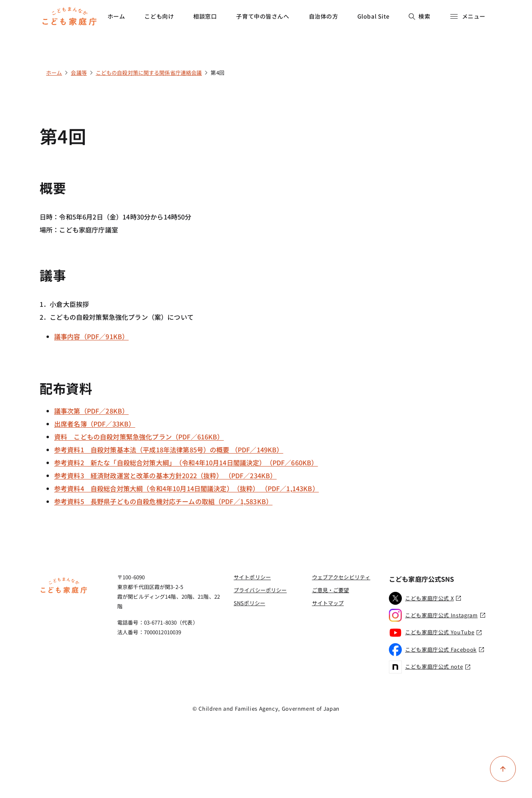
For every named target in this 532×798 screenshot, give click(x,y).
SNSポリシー (249, 603)
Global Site (374, 16)
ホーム (116, 16)
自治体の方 (324, 16)
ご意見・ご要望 (331, 590)
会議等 (79, 73)
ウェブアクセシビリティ (341, 577)
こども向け (159, 16)
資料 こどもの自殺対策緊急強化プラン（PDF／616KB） (139, 437)
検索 (419, 16)
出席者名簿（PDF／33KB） (95, 424)
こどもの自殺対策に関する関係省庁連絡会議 (149, 73)
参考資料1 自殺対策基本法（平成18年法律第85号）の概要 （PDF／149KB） (169, 450)
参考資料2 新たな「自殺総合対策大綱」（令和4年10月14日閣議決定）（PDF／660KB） (186, 462)
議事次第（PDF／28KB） (91, 411)
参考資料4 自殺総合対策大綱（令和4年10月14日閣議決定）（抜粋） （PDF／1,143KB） (187, 488)
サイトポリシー (252, 577)
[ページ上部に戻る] (503, 769)
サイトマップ (328, 603)
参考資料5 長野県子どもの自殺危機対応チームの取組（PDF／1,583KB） (163, 501)
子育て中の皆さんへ (263, 16)
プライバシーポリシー (260, 590)
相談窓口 (205, 16)
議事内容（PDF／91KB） (91, 336)
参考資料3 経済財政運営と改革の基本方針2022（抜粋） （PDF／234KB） (165, 475)
